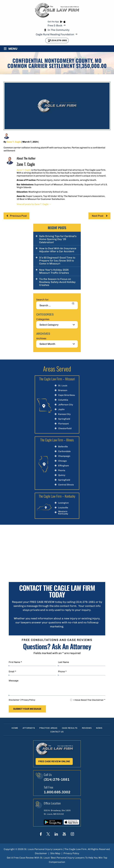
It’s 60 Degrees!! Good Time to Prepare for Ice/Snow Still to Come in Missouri (57, 261)
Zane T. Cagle (14, 142)
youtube (64, 834)
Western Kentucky (63, 513)
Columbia (63, 400)
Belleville (63, 447)
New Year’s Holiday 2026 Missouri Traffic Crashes (54, 271)
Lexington (63, 503)
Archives (41, 338)
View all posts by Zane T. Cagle (34, 204)
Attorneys (29, 728)
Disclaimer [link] (41, 853)
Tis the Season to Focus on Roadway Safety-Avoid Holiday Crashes (57, 282)
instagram (72, 834)
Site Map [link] (55, 853)
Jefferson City (66, 405)
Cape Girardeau (67, 395)
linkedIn (56, 834)
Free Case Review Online (54, 761)
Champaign (64, 456)
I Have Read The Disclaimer (89, 700)
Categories (43, 319)
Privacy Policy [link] (71, 853)
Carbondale (64, 451)
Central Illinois (66, 485)
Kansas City (64, 414)
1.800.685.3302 (57, 792)
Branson (63, 390)
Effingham (64, 466)
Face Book (41, 834)
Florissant (64, 424)
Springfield (64, 419)
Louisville (63, 508)
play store (61, 22)
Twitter (48, 834)
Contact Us (57, 732)
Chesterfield (65, 428)
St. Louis (63, 386)
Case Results (70, 728)
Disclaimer (14, 700)
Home (15, 728)
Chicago (62, 461)
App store (64, 22)
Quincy (62, 475)
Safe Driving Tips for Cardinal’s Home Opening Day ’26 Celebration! (58, 239)
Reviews (87, 728)
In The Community (59, 30)
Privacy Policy (28, 700)
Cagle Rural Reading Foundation (55, 34)
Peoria (62, 470)
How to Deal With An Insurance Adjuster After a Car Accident (58, 250)
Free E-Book (55, 26)
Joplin (61, 409)
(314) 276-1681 (59, 40)
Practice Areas (48, 728)
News (99, 728)
